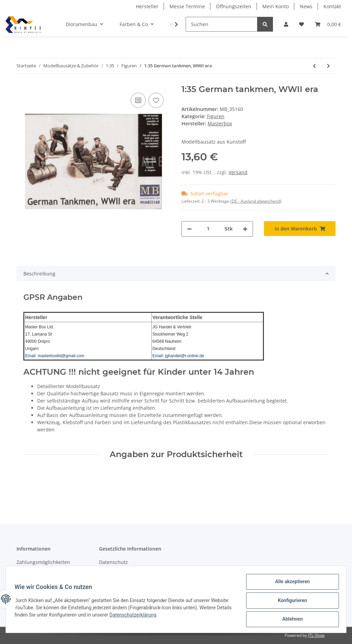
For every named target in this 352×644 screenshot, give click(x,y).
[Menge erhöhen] (245, 229)
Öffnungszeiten (234, 6)
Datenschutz (113, 562)
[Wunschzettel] (301, 24)
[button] (286, 24)
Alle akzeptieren (290, 584)
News (306, 6)
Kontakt (332, 6)
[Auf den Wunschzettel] (156, 100)
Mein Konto (276, 6)
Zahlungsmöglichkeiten (43, 562)
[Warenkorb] (328, 24)
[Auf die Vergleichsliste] (138, 100)
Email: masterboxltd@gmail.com (55, 356)
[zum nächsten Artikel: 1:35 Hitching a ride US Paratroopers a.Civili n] (328, 66)
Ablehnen (290, 620)
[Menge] (208, 229)
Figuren (216, 116)
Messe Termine (187, 6)
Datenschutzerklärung (168, 616)
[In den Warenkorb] (300, 229)
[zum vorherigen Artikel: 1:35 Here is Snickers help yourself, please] (314, 66)
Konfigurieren (290, 602)
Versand (238, 172)
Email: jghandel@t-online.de (178, 356)
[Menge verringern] (189, 229)
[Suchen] (222, 24)
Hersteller (147, 6)
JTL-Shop (316, 635)
